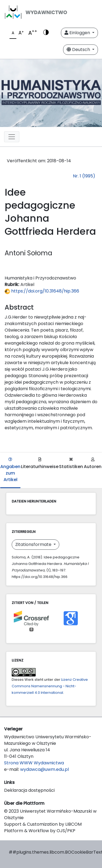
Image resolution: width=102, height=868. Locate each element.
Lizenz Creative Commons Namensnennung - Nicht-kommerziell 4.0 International (50, 686)
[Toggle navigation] (12, 137)
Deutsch (79, 50)
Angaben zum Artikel (10, 470)
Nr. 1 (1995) (84, 176)
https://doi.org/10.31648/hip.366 (42, 291)
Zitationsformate (34, 544)
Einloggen (78, 33)
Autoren (93, 464)
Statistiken (71, 464)
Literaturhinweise (40, 464)
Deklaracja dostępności (29, 790)
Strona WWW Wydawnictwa (34, 763)
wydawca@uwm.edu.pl (44, 769)
